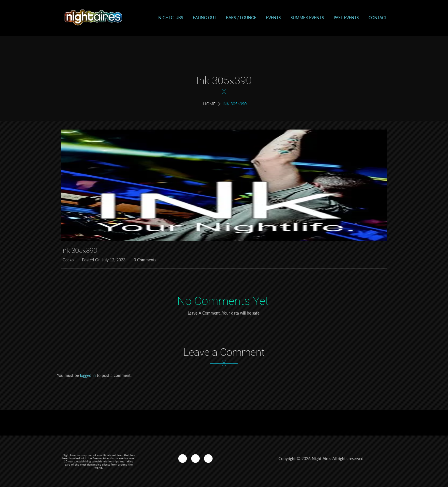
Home (209, 104)
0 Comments (144, 260)
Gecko (67, 260)
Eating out (205, 18)
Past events (346, 18)
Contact (378, 18)
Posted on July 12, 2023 (103, 260)
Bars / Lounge (241, 18)
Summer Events (307, 18)
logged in (88, 375)
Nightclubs (171, 18)
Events (273, 18)
